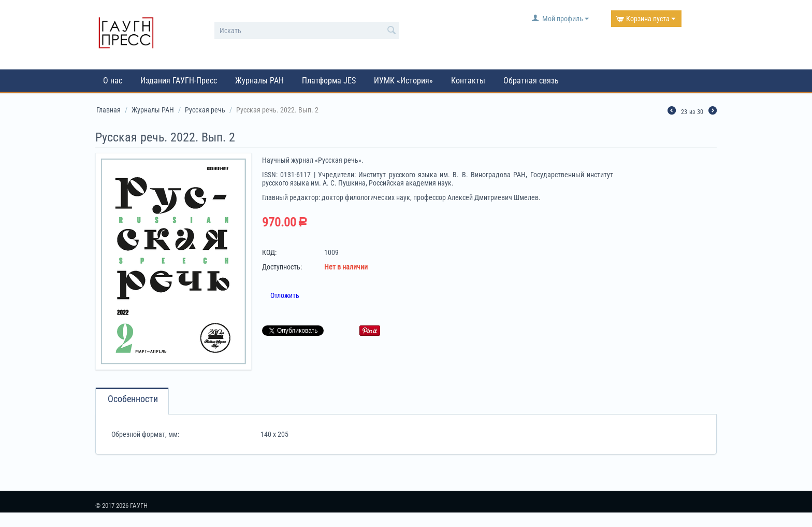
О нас (113, 81)
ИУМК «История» (403, 81)
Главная (108, 110)
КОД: (269, 252)
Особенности (133, 399)
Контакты (468, 81)
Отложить (285, 295)
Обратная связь (531, 81)
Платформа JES (329, 81)
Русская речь (205, 110)
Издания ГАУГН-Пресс (179, 81)
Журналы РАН (259, 81)
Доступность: (282, 267)
